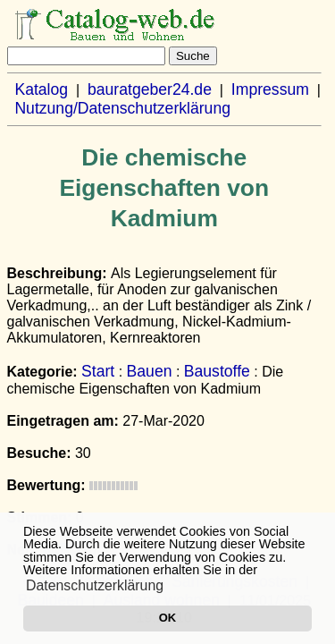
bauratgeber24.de (150, 89)
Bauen (150, 371)
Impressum (270, 89)
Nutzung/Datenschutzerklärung (122, 108)
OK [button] (167, 618)
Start (98, 371)
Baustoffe (217, 371)
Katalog (41, 89)
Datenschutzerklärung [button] (95, 585)
